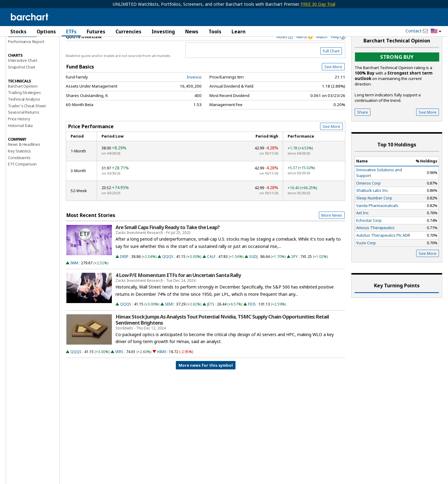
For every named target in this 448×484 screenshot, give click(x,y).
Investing (163, 32)
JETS (211, 317)
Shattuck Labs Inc (372, 203)
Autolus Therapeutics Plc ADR (383, 248)
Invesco (194, 90)
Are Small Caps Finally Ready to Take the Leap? (167, 240)
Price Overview (22, 48)
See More (333, 79)
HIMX (162, 364)
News (192, 32)
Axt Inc (362, 225)
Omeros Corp (368, 196)
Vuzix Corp (366, 255)
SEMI (169, 317)
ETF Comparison (22, 177)
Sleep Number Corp (374, 211)
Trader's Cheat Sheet (27, 118)
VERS (119, 364)
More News (332, 228)
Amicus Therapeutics (375, 241)
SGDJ (253, 269)
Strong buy (397, 70)
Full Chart (331, 64)
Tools (215, 32)
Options (46, 32)
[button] (436, 31)
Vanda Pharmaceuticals (377, 218)
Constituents (19, 170)
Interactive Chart (23, 73)
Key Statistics (19, 164)
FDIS (252, 317)
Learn (239, 32)
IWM (74, 276)
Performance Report (26, 54)
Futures (96, 32)
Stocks (18, 32)
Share (363, 125)
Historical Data (20, 138)
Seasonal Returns (24, 125)
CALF (211, 269)
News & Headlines (24, 157)
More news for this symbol (206, 378)
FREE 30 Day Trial (318, 4)
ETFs (71, 32)
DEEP (124, 269)
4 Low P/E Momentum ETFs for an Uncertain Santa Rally (178, 288)
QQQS (168, 269)
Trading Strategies (24, 105)
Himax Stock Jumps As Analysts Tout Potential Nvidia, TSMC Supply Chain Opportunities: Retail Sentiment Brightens (222, 332)
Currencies (128, 32)
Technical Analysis (24, 112)
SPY (294, 269)
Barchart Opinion (23, 99)
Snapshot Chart (22, 80)
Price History (19, 132)
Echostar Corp (369, 233)
